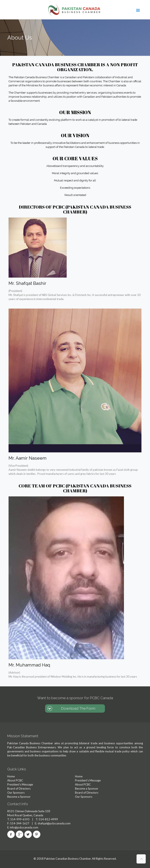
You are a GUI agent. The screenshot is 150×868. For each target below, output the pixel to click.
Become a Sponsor (19, 797)
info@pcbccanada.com (24, 827)
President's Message (20, 784)
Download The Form (78, 708)
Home (11, 776)
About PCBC (15, 780)
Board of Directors (19, 789)
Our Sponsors (16, 793)
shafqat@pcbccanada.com (54, 823)
